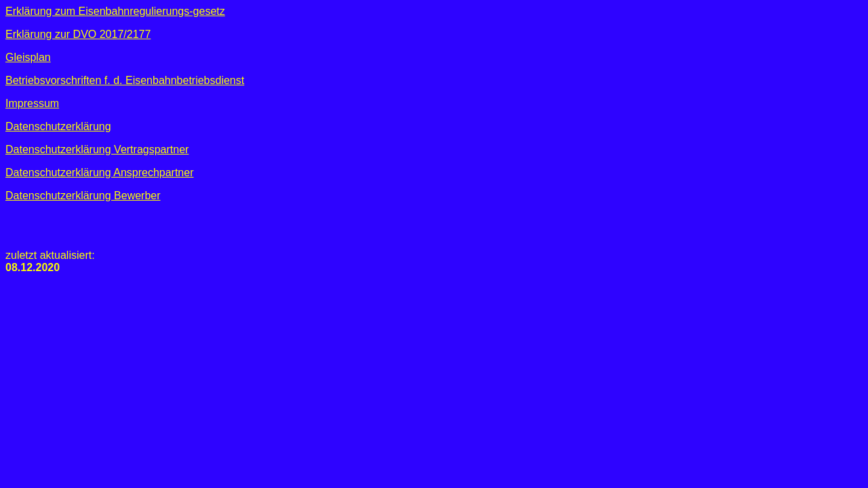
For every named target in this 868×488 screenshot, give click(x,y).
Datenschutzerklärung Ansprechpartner (100, 172)
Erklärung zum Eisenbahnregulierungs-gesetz (115, 11)
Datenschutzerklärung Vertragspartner (97, 149)
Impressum (32, 103)
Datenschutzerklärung (58, 126)
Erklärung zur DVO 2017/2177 (78, 34)
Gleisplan (28, 57)
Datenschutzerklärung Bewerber (83, 196)
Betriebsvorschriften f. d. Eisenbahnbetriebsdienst (125, 80)
